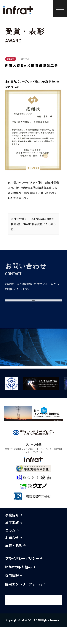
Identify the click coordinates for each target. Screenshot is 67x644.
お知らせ (14, 555)
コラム (12, 547)
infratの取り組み (20, 584)
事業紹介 (14, 532)
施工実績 (14, 540)
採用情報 (14, 593)
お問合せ (15, 617)
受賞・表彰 (15, 562)
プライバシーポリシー (24, 575)
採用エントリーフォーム (25, 601)
